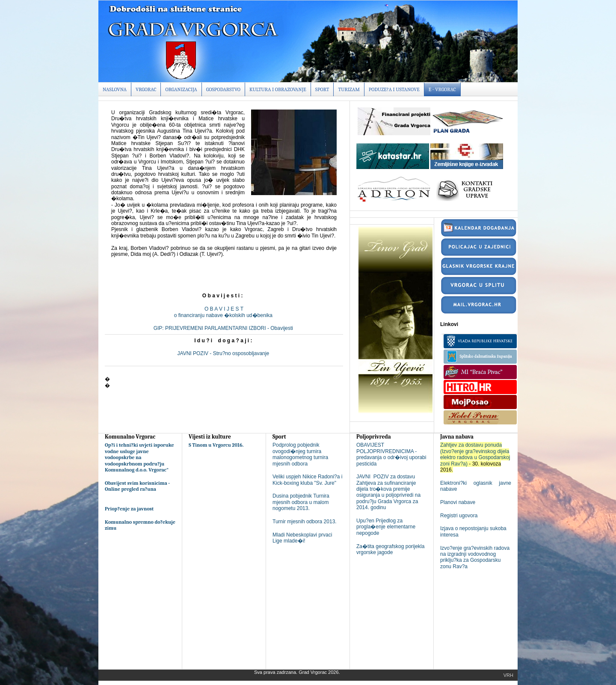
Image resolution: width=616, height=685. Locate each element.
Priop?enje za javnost (129, 509)
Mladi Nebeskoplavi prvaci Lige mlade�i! (302, 538)
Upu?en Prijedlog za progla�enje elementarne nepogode (386, 527)
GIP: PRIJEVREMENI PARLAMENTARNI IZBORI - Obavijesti (224, 328)
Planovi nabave (458, 502)
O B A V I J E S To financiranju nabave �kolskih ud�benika (224, 312)
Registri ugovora (459, 516)
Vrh (508, 675)
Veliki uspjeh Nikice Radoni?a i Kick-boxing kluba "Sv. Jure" (307, 480)
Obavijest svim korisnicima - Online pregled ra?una (137, 486)
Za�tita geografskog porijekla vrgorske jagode (390, 549)
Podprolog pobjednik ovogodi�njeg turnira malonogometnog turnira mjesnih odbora (300, 454)
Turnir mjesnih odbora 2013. (305, 522)
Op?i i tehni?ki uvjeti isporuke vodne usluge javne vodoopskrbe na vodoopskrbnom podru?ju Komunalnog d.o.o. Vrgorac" (139, 457)
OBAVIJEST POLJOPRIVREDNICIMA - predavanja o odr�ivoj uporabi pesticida (391, 454)
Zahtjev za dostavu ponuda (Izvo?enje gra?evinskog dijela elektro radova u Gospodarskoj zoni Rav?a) (475, 454)
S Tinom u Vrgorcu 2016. (216, 445)
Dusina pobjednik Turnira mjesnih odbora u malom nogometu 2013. (301, 502)
